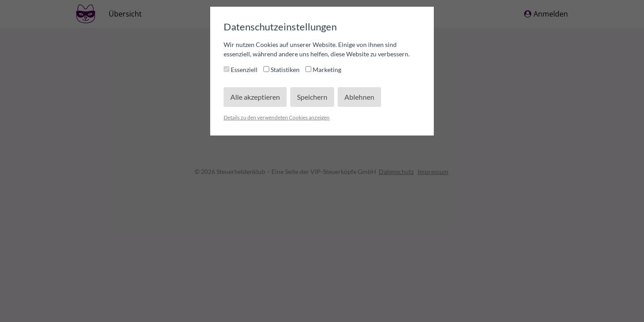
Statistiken (282, 70)
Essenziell (241, 70)
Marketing (323, 70)
